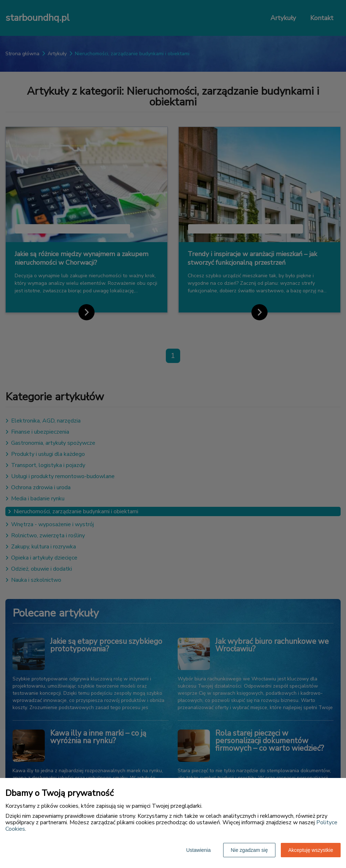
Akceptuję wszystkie (311, 850)
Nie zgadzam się (249, 850)
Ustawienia (198, 850)
